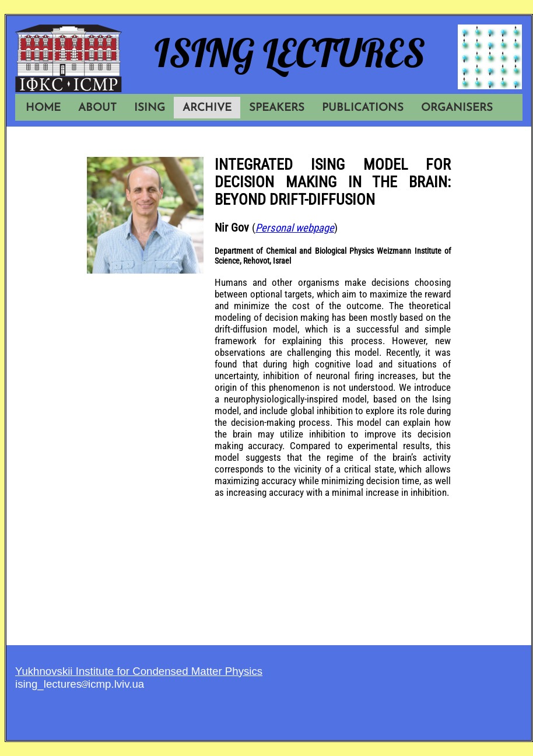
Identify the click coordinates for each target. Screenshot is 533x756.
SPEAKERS (277, 108)
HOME (43, 108)
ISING (150, 108)
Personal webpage (295, 228)
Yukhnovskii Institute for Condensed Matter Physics (139, 671)
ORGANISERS (457, 108)
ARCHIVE (207, 108)
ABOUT (97, 108)
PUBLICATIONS (363, 108)
